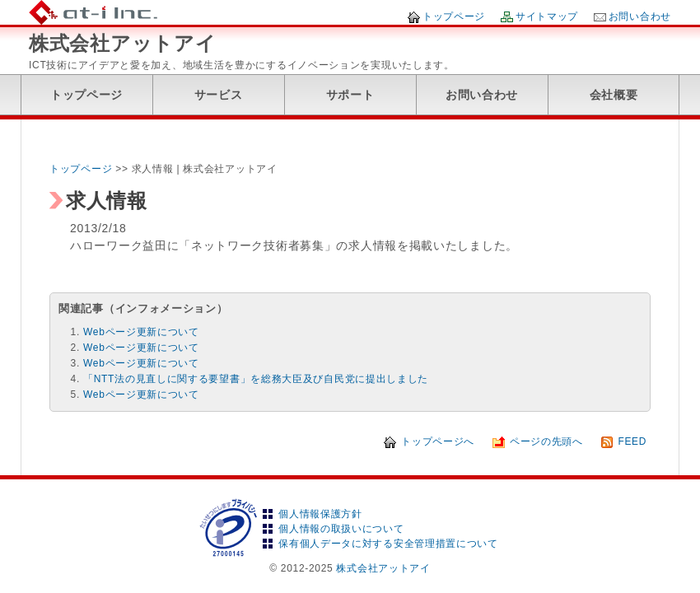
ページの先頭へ (546, 441)
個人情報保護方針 (320, 514)
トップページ (454, 16)
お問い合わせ (640, 16)
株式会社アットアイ (122, 43)
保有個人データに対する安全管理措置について (388, 544)
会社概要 (614, 95)
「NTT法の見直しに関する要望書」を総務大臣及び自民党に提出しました (256, 379)
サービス (219, 95)
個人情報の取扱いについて (341, 529)
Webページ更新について (141, 332)
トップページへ (438, 441)
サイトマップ (547, 16)
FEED (632, 441)
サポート (350, 95)
